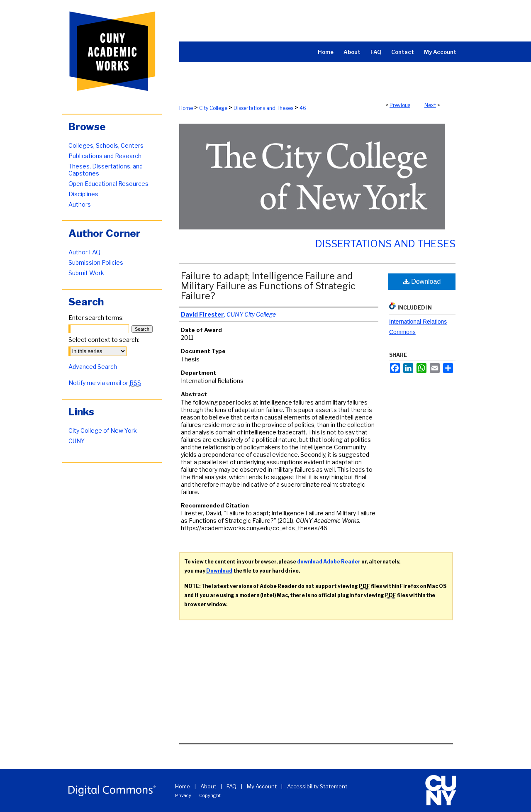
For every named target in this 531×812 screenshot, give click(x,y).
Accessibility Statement (317, 786)
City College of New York (103, 430)
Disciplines (83, 194)
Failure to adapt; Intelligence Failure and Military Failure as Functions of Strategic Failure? (268, 286)
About (208, 786)
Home (186, 108)
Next (430, 105)
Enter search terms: (96, 318)
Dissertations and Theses (263, 108)
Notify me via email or (105, 383)
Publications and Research (105, 156)
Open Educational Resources (108, 184)
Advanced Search (93, 367)
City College (213, 108)
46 (303, 108)
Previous (400, 105)
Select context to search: (104, 340)
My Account (262, 786)
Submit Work (86, 273)
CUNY (77, 441)
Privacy (183, 795)
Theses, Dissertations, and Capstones (106, 170)
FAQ (231, 786)
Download (422, 282)
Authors (80, 204)
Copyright (210, 795)
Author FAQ (84, 252)
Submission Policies (96, 262)
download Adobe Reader (329, 562)
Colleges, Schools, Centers (106, 145)
